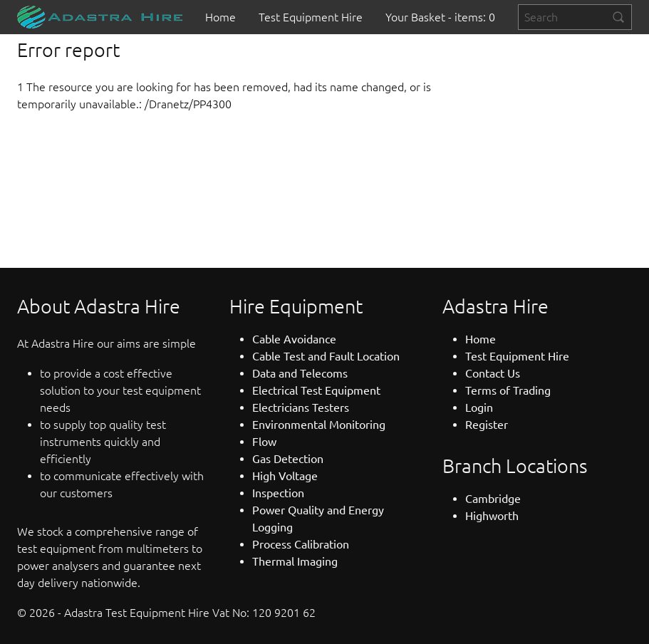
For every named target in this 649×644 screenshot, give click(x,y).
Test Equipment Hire (311, 17)
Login (479, 407)
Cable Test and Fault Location (326, 356)
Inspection (278, 493)
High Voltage (285, 476)
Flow (264, 442)
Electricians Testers (301, 407)
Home (220, 17)
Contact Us (493, 373)
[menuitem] (220, 17)
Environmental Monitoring (319, 425)
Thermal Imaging (295, 561)
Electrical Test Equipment (316, 390)
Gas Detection (288, 459)
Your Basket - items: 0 (440, 17)
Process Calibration (301, 544)
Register (487, 425)
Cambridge (493, 499)
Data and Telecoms (300, 373)
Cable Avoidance (294, 339)
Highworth (492, 516)
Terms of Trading (508, 390)
